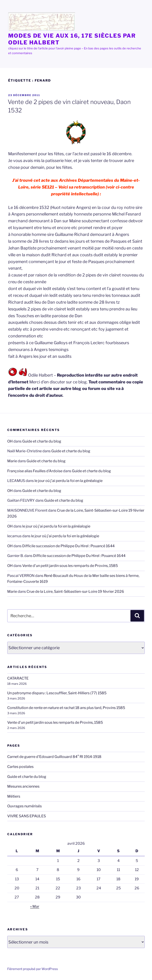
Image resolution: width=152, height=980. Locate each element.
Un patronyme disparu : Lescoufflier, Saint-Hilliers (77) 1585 (57, 693)
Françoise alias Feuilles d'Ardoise (35, 471)
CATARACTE (18, 678)
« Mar (35, 906)
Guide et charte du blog (42, 441)
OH (10, 441)
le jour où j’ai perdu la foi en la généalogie (69, 481)
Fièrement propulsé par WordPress (33, 969)
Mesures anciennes (23, 786)
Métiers (14, 796)
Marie (12, 461)
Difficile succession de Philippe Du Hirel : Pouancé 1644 (68, 546)
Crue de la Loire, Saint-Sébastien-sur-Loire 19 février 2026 (75, 592)
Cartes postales (20, 767)
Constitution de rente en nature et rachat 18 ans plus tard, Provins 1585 (66, 708)
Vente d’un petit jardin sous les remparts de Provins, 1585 (70, 566)
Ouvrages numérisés (25, 806)
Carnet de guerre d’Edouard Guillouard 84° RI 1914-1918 (54, 757)
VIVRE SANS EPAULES (27, 816)
